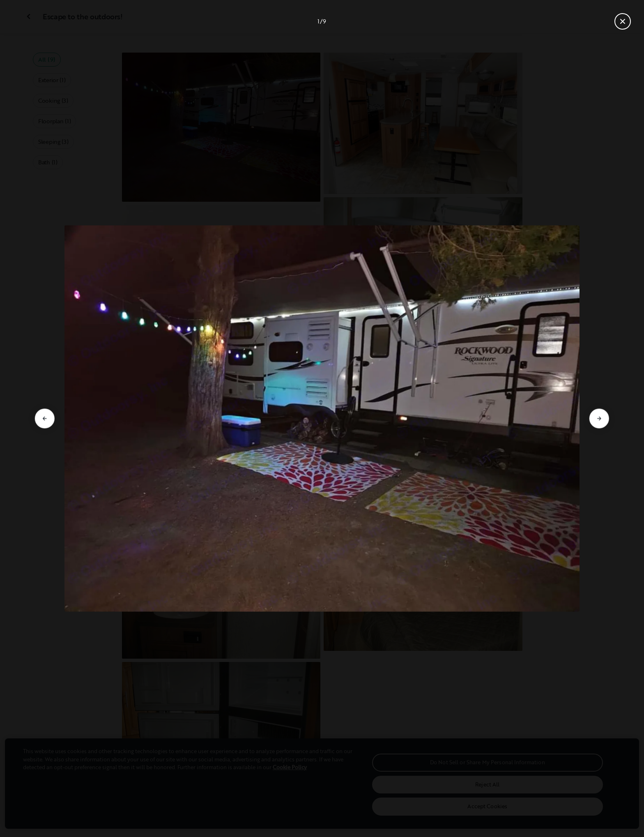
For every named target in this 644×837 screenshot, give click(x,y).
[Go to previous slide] (45, 419)
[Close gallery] (623, 21)
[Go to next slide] (599, 419)
